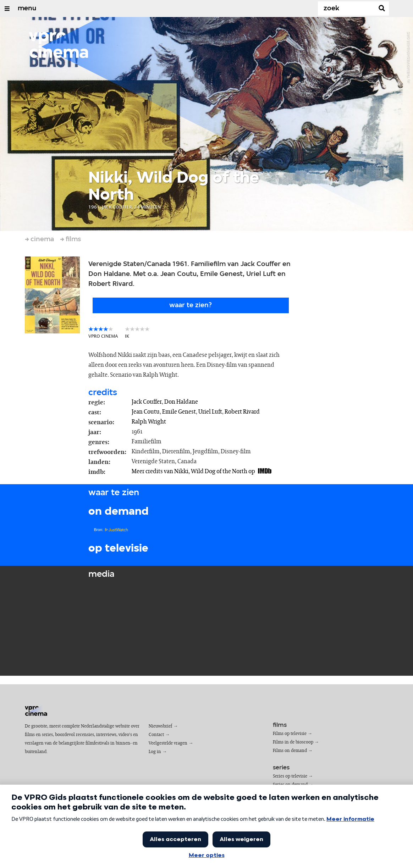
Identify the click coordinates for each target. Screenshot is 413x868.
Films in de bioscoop (293, 742)
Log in (155, 752)
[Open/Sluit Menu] (7, 9)
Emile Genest (179, 412)
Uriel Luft (210, 412)
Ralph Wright (149, 422)
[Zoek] (348, 9)
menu (27, 9)
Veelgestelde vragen (168, 743)
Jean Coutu (146, 412)
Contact (156, 735)
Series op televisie (290, 776)
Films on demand (290, 751)
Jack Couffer (147, 402)
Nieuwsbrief (160, 726)
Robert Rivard (242, 412)
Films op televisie (290, 734)
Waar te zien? (191, 305)
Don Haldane (181, 402)
